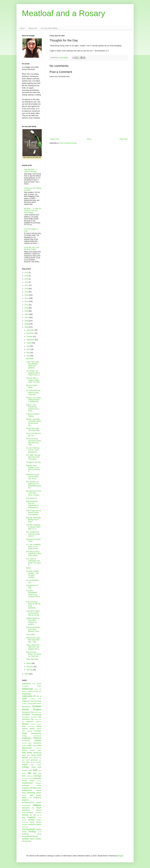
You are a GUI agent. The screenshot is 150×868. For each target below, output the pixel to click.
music (39, 788)
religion (37, 805)
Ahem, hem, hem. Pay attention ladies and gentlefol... (33, 365)
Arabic (39, 686)
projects (25, 800)
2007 (27, 318)
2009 (27, 311)
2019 (27, 279)
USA (40, 717)
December (31, 330)
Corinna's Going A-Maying (33, 415)
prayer (30, 798)
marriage (37, 776)
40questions (27, 684)
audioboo (33, 724)
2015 (27, 292)
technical (25, 827)
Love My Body (36, 701)
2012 (27, 301)
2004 (27, 327)
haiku (24, 762)
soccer (24, 820)
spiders (39, 820)
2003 (27, 674)
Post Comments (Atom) (68, 143)
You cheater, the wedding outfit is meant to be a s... (33, 373)
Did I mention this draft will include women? (33, 534)
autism (39, 724)
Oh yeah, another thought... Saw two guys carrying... (32, 574)
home (22, 28)
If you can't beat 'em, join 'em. (34, 434)
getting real (37, 758)
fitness (34, 755)
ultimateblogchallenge (30, 836)
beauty (32, 729)
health (25, 765)
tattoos (39, 825)
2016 (27, 289)
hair (28, 762)
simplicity (31, 817)
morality (39, 781)
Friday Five (36, 699)
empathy (32, 750)
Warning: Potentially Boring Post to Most (33, 520)
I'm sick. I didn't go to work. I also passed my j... (33, 450)
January (30, 670)
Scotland (26, 714)
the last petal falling (49, 28)
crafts (29, 745)
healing (39, 762)
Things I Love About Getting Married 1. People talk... (33, 400)
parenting (31, 793)
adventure (30, 722)
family (30, 753)
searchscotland (28, 813)
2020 (27, 276)
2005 (27, 324)
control (24, 746)
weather (38, 839)
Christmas (27, 694)
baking (39, 726)
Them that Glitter (32, 659)
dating (35, 746)
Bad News (30, 359)
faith (24, 753)
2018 (27, 282)
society (31, 820)
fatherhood (37, 753)
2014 (27, 295)
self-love (38, 813)
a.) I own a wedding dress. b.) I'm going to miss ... (33, 546)
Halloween (26, 701)
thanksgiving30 (29, 829)
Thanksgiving (36, 715)
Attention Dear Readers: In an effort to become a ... (33, 469)
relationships (26, 805)
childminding (26, 741)
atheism (25, 724)
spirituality (25, 822)
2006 (27, 321)
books (25, 733)
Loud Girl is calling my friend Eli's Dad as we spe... (33, 613)
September (31, 340)
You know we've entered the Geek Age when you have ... (33, 442)
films (29, 755)
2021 (27, 273)
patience (25, 795)
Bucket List (38, 691)
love (24, 776)
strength (25, 825)
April (28, 356)
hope (39, 767)
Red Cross (38, 712)
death (39, 746)
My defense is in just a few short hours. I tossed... (34, 493)
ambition (38, 722)
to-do (40, 832)
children (38, 740)
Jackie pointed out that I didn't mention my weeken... (33, 621)
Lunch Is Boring (27, 703)
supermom (32, 825)
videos (32, 839)
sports (32, 822)
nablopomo (27, 790)
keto (31, 770)
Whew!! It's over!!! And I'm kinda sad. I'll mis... (33, 477)
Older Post (123, 139)
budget (24, 736)
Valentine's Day (28, 719)
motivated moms (32, 785)
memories (37, 778)
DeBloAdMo (27, 696)
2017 (27, 285)
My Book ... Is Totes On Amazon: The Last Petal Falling (33, 211)
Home (89, 139)
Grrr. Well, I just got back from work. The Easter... (33, 457)
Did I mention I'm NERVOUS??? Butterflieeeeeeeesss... (34, 485)
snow (40, 818)
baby (24, 726)
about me (33, 28)
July (28, 346)
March (29, 663)
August (29, 343)
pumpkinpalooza (28, 802)
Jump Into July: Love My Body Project (32, 248)
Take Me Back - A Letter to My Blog (31, 171)
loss (40, 773)
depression (27, 748)
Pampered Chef (28, 712)
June (28, 349)
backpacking (31, 726)
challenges (27, 738)
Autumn (30, 691)
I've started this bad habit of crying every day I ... (33, 392)
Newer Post (55, 139)
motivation (26, 788)
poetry (39, 795)
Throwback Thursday (29, 717)
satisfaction (26, 810)
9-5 (34, 684)
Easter (28, 568)
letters (24, 773)
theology (32, 832)
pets (32, 795)
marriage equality (27, 779)
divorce (25, 750)
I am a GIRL (31, 635)
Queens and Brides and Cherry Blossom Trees (33, 629)
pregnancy (37, 798)
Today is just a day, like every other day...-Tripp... (33, 640)
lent (40, 770)
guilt (40, 760)
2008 (27, 314)
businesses (37, 736)
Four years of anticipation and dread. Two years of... (33, 562)
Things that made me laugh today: (33, 429)
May (28, 353)
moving (33, 788)
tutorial (39, 834)
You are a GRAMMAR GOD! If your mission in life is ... (33, 595)
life (29, 773)
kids (35, 770)
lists (35, 773)
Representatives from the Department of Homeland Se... (33, 504)
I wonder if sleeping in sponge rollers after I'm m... (33, 527)
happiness (33, 762)
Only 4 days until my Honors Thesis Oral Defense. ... (33, 513)
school (39, 810)
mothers (38, 783)
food (39, 755)
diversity (39, 748)
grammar (34, 760)
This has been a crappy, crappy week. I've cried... (33, 380)
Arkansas (28, 689)
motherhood (27, 783)
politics (25, 798)
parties (39, 793)
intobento (25, 770)
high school (36, 765)
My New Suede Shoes (32, 386)
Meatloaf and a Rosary (64, 13)
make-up (30, 776)
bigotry (39, 729)
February (30, 667)
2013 (27, 298)
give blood (26, 760)
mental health (28, 781)
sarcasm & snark (32, 808)
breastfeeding (36, 733)
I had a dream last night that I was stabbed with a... (33, 647)
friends (25, 758)
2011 (27, 305)
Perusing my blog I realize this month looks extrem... (34, 554)
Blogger (120, 856)
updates (26, 839)
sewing (25, 815)
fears (24, 755)
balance (25, 729)
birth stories (27, 731)
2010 (27, 308)
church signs (27, 743)
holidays (26, 767)
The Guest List (31, 498)
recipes (39, 802)
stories (39, 822)
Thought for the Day (33, 462)
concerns (37, 743)
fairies (39, 750)
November (31, 333)
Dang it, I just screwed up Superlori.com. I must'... (33, 408)
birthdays (38, 731)
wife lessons (27, 841)
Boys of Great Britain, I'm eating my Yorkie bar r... (33, 654)
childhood (37, 738)
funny (31, 758)
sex (31, 815)
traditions (25, 834)
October (30, 337)
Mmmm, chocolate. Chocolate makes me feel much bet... (33, 422)
